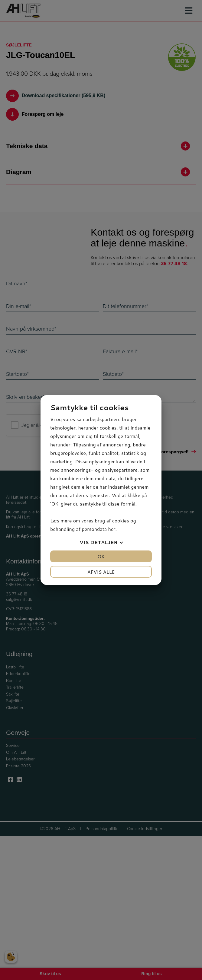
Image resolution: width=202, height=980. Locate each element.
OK (101, 556)
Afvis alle (101, 572)
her (112, 529)
